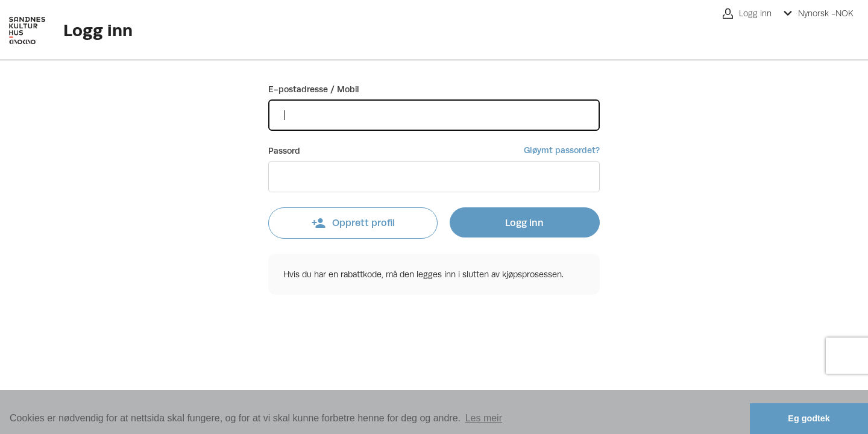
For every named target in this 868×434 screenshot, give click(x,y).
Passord (284, 151)
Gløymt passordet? (562, 150)
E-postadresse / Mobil (314, 89)
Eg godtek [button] (809, 418)
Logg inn (524, 223)
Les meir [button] (484, 418)
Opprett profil (353, 223)
